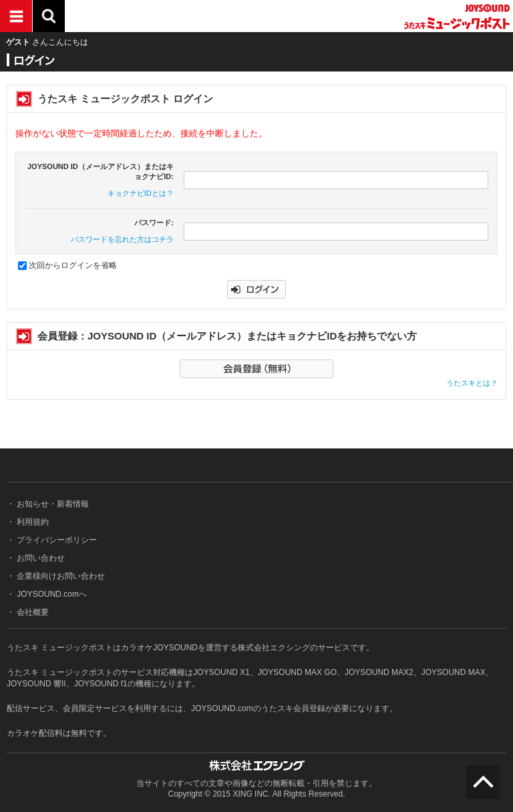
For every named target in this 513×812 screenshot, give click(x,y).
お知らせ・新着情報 (52, 504)
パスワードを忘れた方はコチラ (122, 239)
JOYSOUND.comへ (51, 594)
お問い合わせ (40, 558)
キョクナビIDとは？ (141, 193)
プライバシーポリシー (56, 540)
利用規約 (32, 522)
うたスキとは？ (472, 383)
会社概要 (32, 612)
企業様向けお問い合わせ (60, 576)
